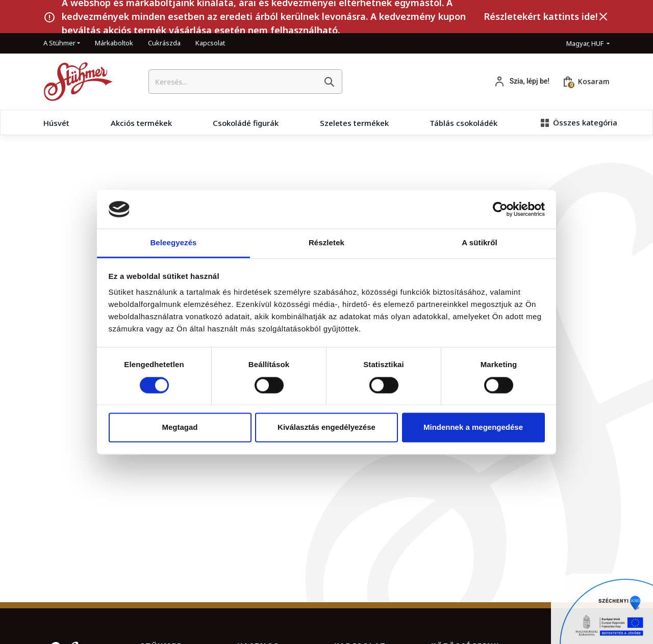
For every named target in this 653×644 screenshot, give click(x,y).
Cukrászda (164, 43)
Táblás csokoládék (463, 123)
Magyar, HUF (586, 43)
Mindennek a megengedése (473, 428)
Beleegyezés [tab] (173, 243)
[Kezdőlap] (74, 82)
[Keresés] (329, 82)
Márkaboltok (114, 43)
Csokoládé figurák (246, 123)
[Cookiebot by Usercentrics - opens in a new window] (500, 209)
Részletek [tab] (326, 243)
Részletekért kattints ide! (541, 16)
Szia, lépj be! (530, 81)
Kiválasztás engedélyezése (326, 428)
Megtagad (180, 428)
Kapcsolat (210, 43)
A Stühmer (59, 43)
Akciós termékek (141, 123)
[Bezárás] (604, 17)
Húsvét (56, 123)
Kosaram (594, 81)
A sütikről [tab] (480, 243)
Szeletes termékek (354, 123)
